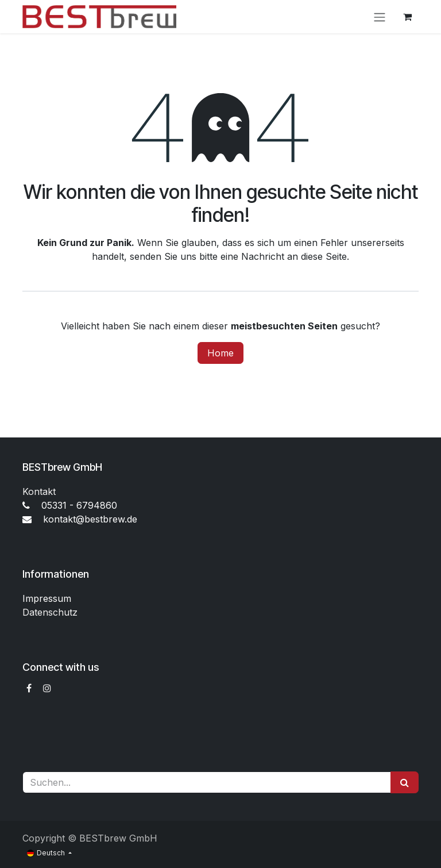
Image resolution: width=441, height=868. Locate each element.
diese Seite (324, 256)
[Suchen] (405, 782)
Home (220, 353)
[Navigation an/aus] (380, 17)
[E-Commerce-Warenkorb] (407, 17)
